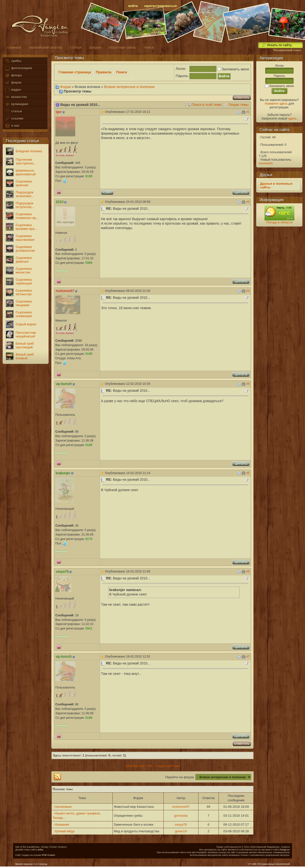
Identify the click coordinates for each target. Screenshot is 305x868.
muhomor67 (181, 807)
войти (133, 6)
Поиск (122, 72)
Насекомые (63, 807)
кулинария (16, 104)
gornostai (181, 816)
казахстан (16, 97)
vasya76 (181, 824)
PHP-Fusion (49, 855)
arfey (40, 850)
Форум (65, 87)
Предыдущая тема (138, 766)
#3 (248, 291)
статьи (13, 111)
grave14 (181, 831)
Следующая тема (167, 766)
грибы (13, 61)
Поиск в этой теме (206, 105)
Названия (62, 824)
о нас (12, 126)
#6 (248, 571)
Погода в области (279, 222)
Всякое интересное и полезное (129, 87)
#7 (248, 657)
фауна (13, 83)
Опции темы (239, 105)
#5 (248, 473)
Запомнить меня (233, 69)
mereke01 (266, 163)
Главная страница (75, 72)
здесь (292, 118)
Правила (104, 72)
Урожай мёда (64, 831)
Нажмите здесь (276, 104)
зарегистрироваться (160, 6)
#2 (248, 202)
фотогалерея (18, 68)
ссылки (14, 119)
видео (13, 90)
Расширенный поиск (287, 50)
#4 (248, 384)
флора (13, 75)
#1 (248, 112)
